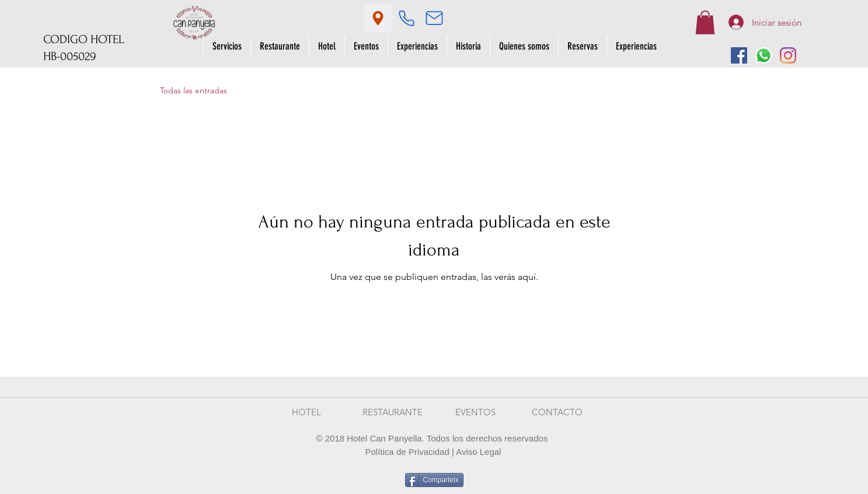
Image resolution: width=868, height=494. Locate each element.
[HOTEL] (306, 412)
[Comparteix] (434, 480)
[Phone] (407, 18)
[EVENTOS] (476, 412)
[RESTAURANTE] (393, 412)
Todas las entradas (194, 90)
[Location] (378, 18)
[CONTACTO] (557, 412)
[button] (705, 22)
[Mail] (435, 18)
